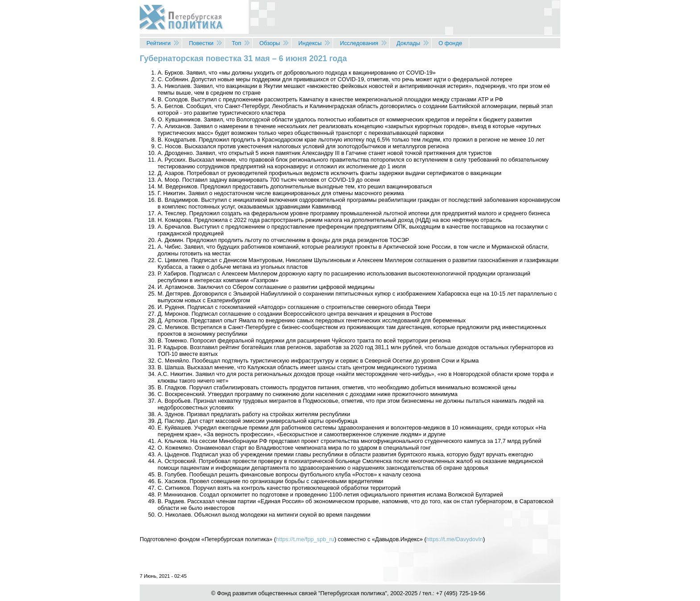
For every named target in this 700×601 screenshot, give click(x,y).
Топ (236, 43)
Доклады (408, 43)
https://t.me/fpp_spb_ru (305, 539)
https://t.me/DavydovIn (455, 539)
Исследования (359, 43)
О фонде (450, 43)
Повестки (201, 43)
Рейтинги (158, 43)
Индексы (310, 43)
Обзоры (270, 43)
